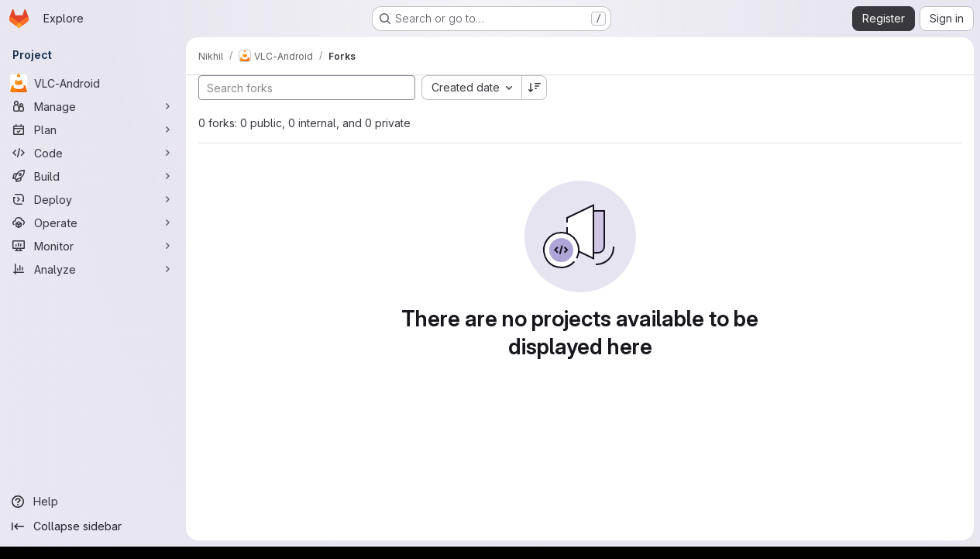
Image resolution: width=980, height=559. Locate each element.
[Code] (93, 153)
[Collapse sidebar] (93, 526)
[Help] (93, 502)
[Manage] (93, 106)
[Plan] (93, 129)
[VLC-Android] (93, 83)
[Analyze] (93, 269)
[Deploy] (93, 199)
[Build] (93, 176)
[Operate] (93, 223)
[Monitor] (93, 246)
